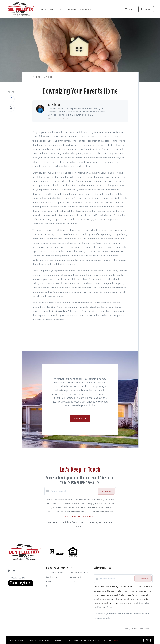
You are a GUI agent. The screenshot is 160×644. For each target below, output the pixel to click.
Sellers (49, 586)
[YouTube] (14, 571)
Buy (51, 9)
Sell (44, 9)
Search (61, 9)
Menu (128, 9)
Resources (86, 9)
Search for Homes (53, 577)
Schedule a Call (76, 577)
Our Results (75, 581)
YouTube (72, 9)
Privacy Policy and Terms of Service (80, 516)
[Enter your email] (73, 491)
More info (118, 640)
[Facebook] (9, 571)
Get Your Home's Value (79, 572)
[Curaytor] (20, 585)
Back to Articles (44, 77)
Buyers (48, 581)
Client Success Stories (55, 572)
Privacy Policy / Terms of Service (138, 629)
